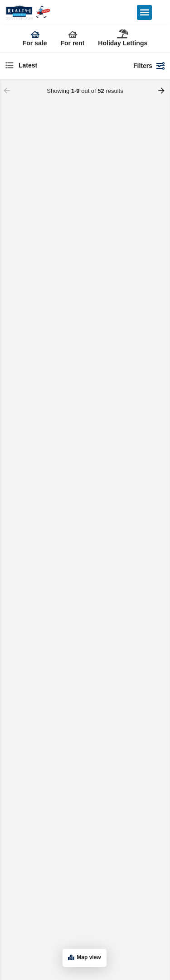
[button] (144, 12)
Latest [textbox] (28, 65)
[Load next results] (162, 91)
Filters (149, 66)
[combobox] (65, 66)
